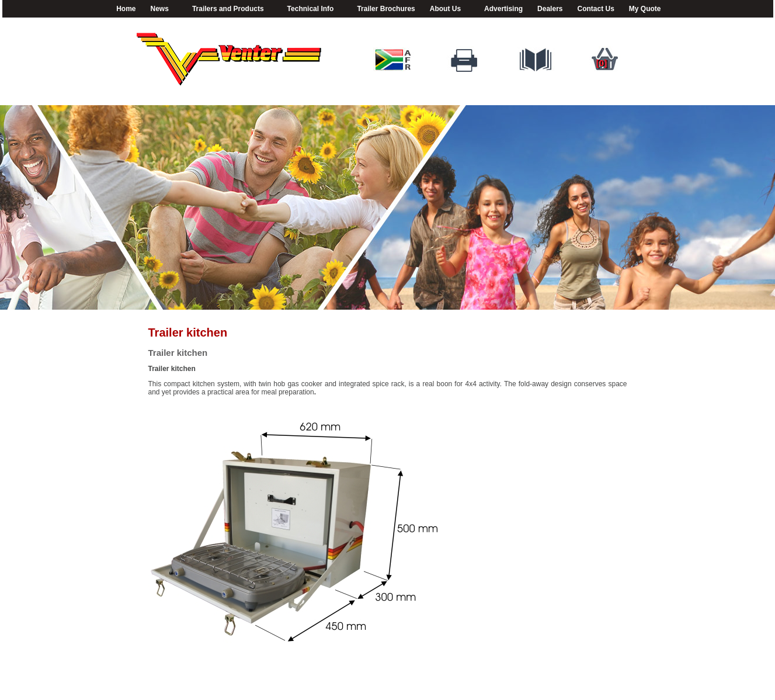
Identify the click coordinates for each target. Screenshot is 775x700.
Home (126, 9)
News (161, 9)
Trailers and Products (230, 9)
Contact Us (595, 9)
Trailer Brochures (386, 9)
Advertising (503, 9)
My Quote (645, 9)
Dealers (550, 9)
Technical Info (312, 9)
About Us (447, 9)
